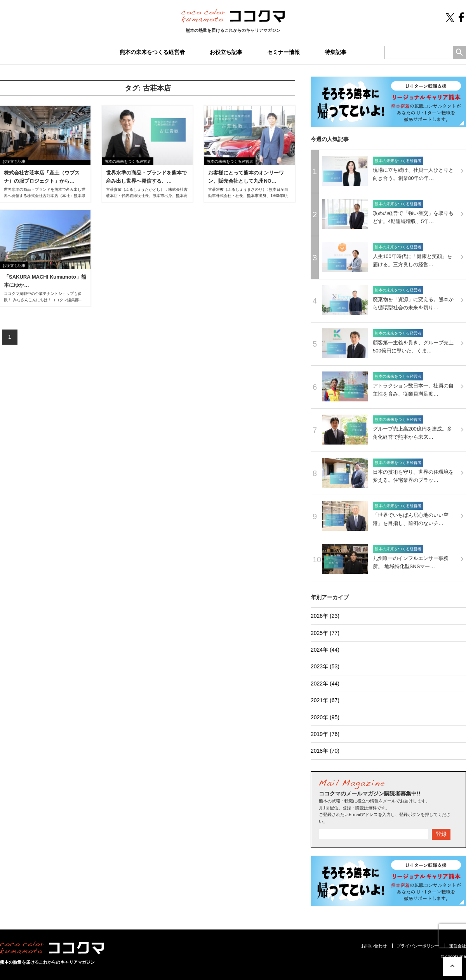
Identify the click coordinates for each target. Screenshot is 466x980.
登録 (441, 834)
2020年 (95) (325, 717)
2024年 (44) (325, 650)
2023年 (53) (325, 666)
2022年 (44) (325, 684)
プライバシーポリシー (418, 946)
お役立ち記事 (226, 52)
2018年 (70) (325, 751)
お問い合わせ (374, 946)
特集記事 (336, 52)
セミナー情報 (283, 52)
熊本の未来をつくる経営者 (152, 52)
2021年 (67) (325, 700)
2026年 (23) (325, 616)
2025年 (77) (325, 633)
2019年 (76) (325, 734)
